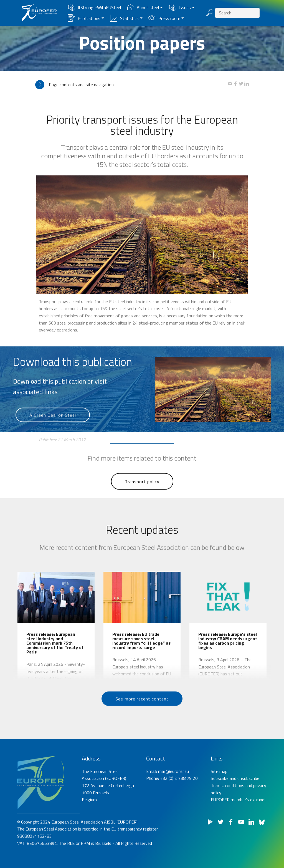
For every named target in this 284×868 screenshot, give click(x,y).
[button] (131, 85)
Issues (180, 7)
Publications (84, 18)
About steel (143, 7)
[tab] (131, 85)
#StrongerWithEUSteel (94, 7)
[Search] (237, 13)
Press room (164, 18)
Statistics (124, 18)
